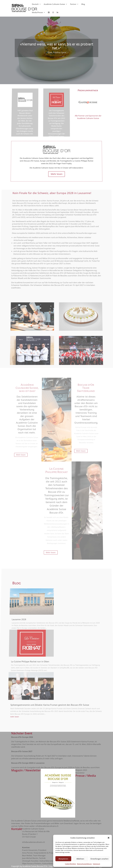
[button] (109, 838)
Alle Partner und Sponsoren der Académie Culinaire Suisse (87, 122)
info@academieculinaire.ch (33, 759)
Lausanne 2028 (21, 628)
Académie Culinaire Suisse (54, 4)
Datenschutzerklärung (84, 864)
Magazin (79, 770)
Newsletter (80, 773)
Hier (23, 823)
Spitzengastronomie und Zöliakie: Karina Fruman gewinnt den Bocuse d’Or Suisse (49, 699)
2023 (85, 770)
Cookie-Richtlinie (70, 864)
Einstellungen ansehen (99, 859)
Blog (83, 4)
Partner (73, 4)
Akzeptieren (63, 859)
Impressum (96, 864)
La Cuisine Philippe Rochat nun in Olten (29, 659)
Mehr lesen (24, 139)
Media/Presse (37, 13)
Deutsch (35, 4)
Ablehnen (80, 859)
